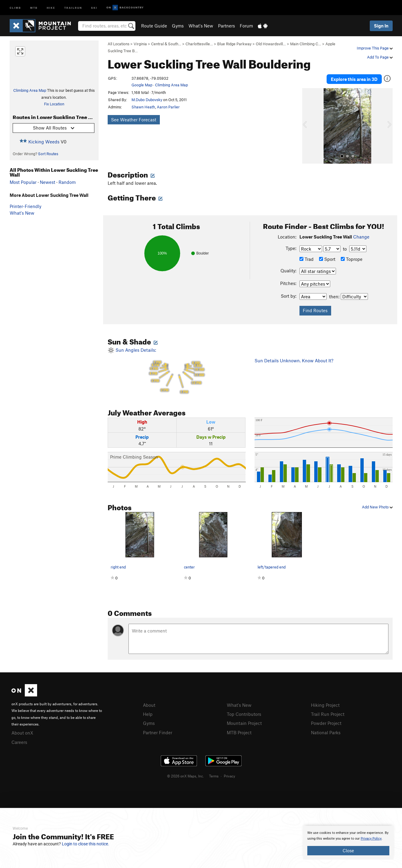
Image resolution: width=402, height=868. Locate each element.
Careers (19, 740)
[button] (308, 125)
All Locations (119, 44)
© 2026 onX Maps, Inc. (185, 774)
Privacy (229, 774)
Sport (327, 258)
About (149, 703)
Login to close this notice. (85, 844)
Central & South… (166, 44)
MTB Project (239, 730)
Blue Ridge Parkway (234, 44)
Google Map (142, 85)
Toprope (352, 258)
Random (67, 182)
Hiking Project (325, 703)
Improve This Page (375, 48)
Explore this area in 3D (354, 78)
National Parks (326, 730)
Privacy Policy (371, 839)
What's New (201, 26)
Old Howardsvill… (271, 44)
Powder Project (326, 721)
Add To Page (380, 57)
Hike (51, 7)
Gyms (178, 26)
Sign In (381, 26)
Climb (15, 7)
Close (348, 850)
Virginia (140, 44)
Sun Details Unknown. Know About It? (294, 359)
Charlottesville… (199, 44)
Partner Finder (158, 730)
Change (361, 235)
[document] (348, 843)
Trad (307, 258)
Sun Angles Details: (177, 370)
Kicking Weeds (44, 142)
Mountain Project (244, 721)
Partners (226, 26)
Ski (94, 7)
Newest (47, 182)
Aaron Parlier (168, 107)
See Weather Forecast (134, 120)
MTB (34, 7)
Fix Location (54, 104)
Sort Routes (48, 154)
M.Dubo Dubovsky (147, 100)
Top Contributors (244, 713)
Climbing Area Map (30, 90)
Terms (214, 774)
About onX (22, 731)
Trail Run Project (328, 713)
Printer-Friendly (25, 206)
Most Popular (23, 182)
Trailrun (73, 7)
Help (148, 713)
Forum (246, 26)
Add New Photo (377, 506)
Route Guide (154, 26)
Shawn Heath (143, 107)
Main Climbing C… (306, 44)
